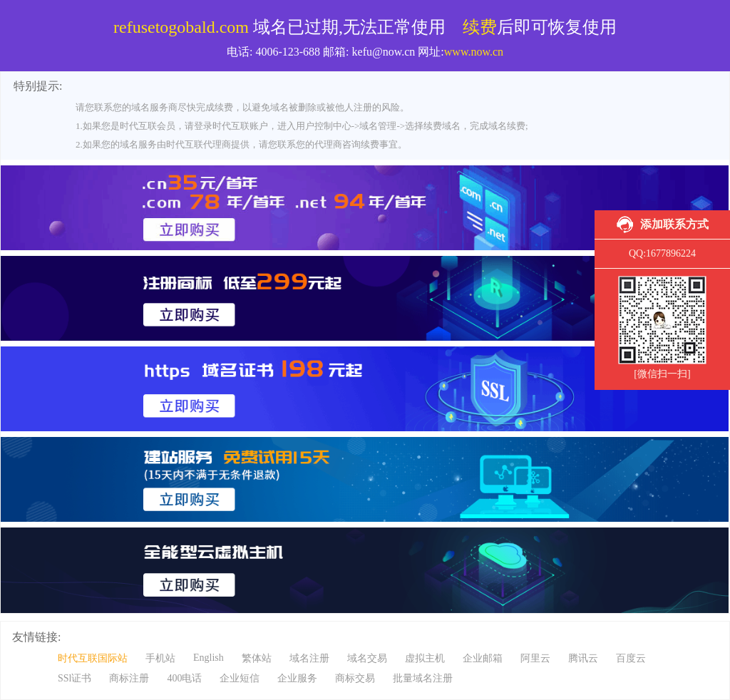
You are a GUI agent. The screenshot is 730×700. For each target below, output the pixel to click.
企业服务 (297, 678)
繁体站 (257, 658)
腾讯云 (583, 658)
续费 (480, 27)
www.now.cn (474, 52)
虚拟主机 (425, 658)
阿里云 (535, 658)
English (209, 658)
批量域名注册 (423, 678)
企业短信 (240, 678)
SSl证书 (74, 678)
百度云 (631, 658)
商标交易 (355, 678)
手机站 (160, 658)
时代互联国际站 (93, 658)
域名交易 (367, 658)
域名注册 (309, 658)
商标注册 (129, 678)
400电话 (184, 678)
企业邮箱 (483, 658)
